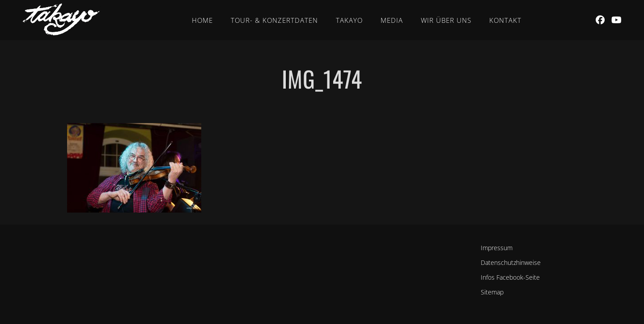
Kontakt (505, 20)
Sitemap (492, 292)
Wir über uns (446, 20)
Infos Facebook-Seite (510, 277)
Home (202, 20)
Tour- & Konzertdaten (274, 20)
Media (392, 20)
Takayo (349, 20)
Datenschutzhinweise (511, 262)
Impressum (497, 248)
